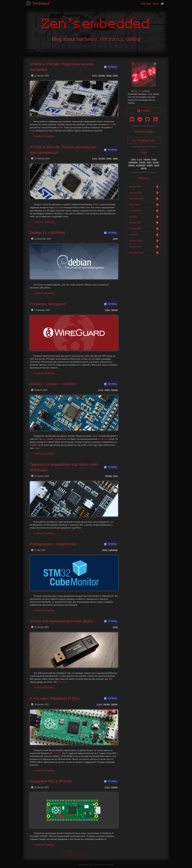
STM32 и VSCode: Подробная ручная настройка (62, 67)
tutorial (111, 67)
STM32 (109, 76)
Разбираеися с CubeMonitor (53, 544)
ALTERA (156, 163)
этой (100, 439)
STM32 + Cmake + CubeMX (53, 384)
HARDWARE (113, 550)
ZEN (139, 91)
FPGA (115, 476)
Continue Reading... (45, 136)
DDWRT (150, 166)
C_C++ (95, 76)
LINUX (115, 76)
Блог (156, 4)
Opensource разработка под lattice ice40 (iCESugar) (64, 467)
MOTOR (144, 169)
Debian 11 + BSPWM (47, 233)
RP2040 (57, 753)
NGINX (157, 166)
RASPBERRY (141, 166)
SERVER (114, 310)
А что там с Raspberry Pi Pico (55, 698)
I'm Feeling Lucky (144, 140)
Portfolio (144, 111)
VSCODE (102, 76)
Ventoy (62, 682)
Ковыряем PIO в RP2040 (51, 781)
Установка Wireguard (48, 304)
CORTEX (114, 705)
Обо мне (146, 4)
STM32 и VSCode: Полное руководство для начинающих (63, 150)
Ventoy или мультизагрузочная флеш (61, 621)
